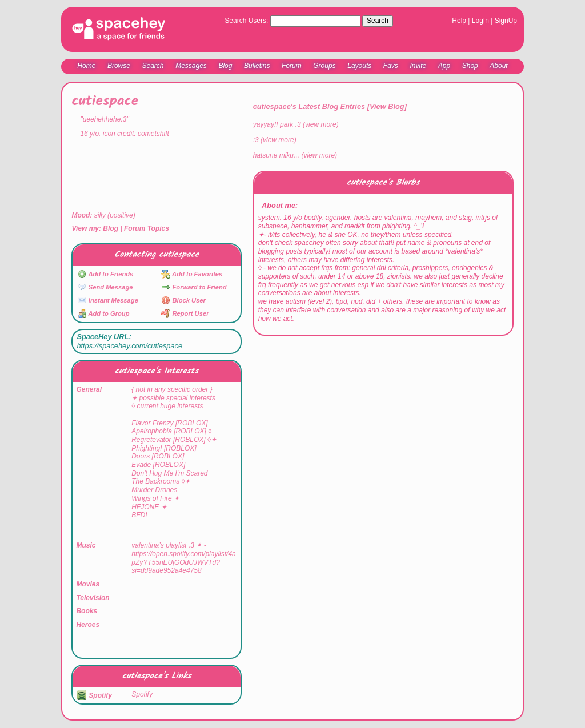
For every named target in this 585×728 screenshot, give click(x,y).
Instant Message (108, 300)
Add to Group (104, 313)
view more (321, 124)
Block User (183, 300)
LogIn (480, 21)
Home (86, 66)
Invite (418, 66)
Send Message (105, 287)
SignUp (506, 21)
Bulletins (257, 66)
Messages (191, 66)
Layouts (359, 66)
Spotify (95, 695)
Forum (292, 66)
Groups (324, 66)
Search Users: (246, 21)
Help (459, 21)
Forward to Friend (194, 287)
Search (378, 21)
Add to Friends (106, 274)
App (444, 66)
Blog (225, 66)
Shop (470, 66)
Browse (119, 66)
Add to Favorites (192, 274)
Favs (391, 66)
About (498, 66)
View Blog (387, 106)
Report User (185, 313)
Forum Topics (147, 228)
